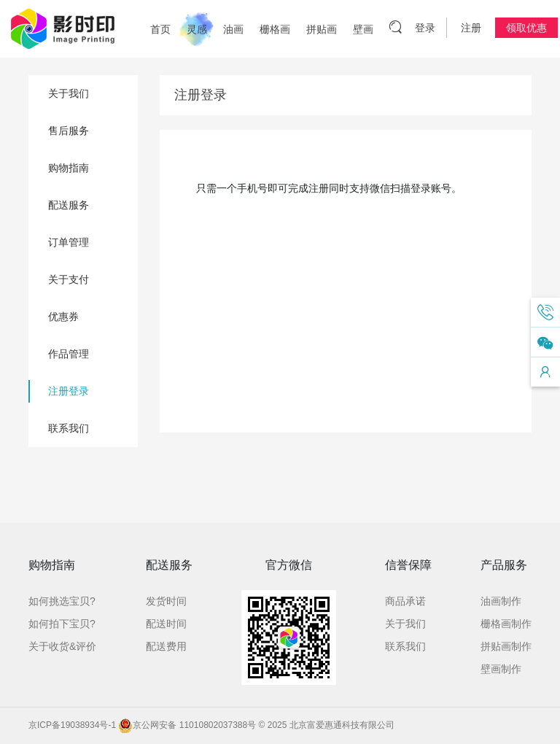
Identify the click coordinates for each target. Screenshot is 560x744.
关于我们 (69, 93)
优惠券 (63, 317)
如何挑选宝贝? (62, 601)
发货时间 (166, 601)
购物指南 (69, 168)
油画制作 (501, 601)
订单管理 (69, 242)
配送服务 (69, 205)
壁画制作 (501, 669)
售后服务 (69, 131)
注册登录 (69, 391)
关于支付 (69, 279)
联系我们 (69, 428)
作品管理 (69, 354)
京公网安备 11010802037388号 (187, 725)
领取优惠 (526, 28)
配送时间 (166, 624)
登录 (425, 28)
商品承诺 (405, 601)
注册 (471, 28)
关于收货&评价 (62, 646)
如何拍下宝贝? (62, 624)
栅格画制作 (506, 624)
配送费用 (166, 646)
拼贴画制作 (506, 646)
